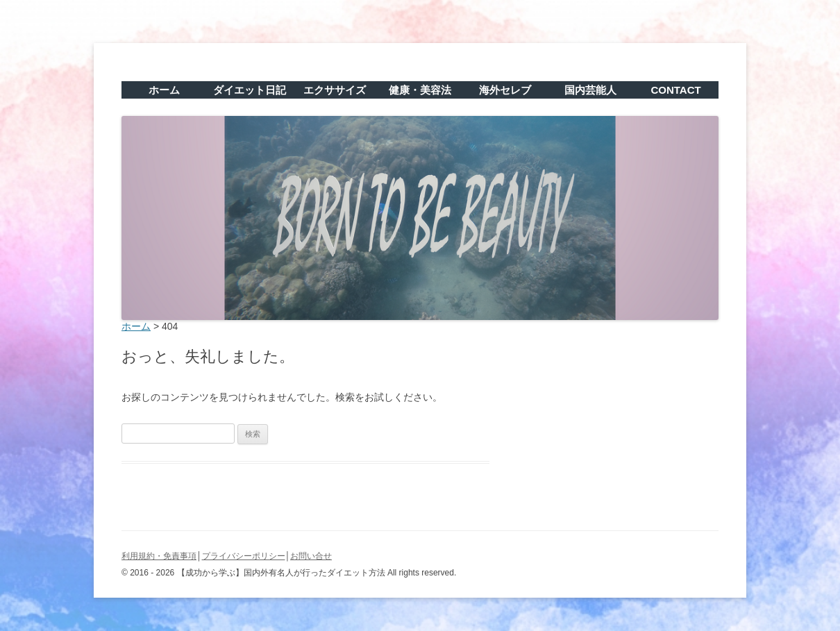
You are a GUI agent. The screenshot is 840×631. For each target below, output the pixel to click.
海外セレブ (505, 90)
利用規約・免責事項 (159, 556)
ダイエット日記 (250, 90)
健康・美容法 (420, 90)
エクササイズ (335, 90)
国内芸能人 (590, 90)
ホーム (164, 90)
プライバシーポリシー (244, 556)
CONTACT (675, 90)
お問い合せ (311, 556)
